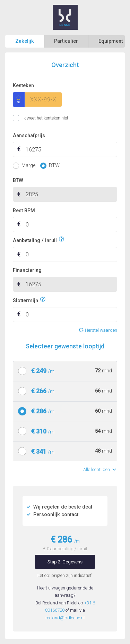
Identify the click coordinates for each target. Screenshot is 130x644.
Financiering (27, 270)
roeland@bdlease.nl (65, 618)
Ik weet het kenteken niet (21, 118)
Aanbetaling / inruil (35, 240)
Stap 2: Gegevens (65, 562)
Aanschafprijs (29, 136)
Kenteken (23, 86)
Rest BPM (24, 211)
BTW (18, 180)
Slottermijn (25, 300)
